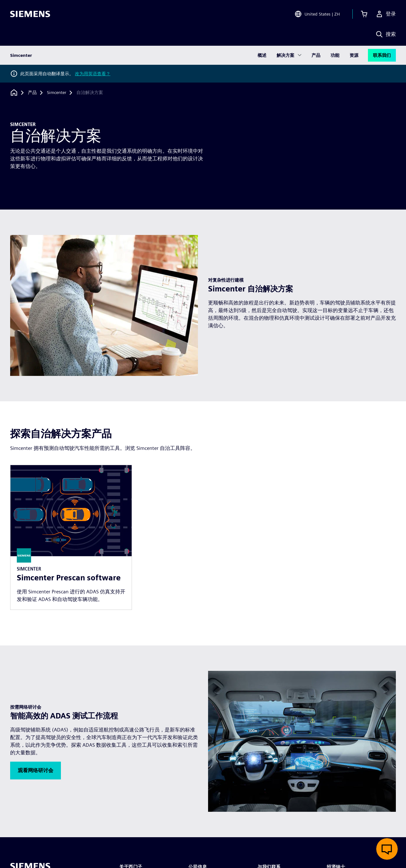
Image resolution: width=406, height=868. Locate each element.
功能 (335, 55)
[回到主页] (14, 93)
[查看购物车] (364, 14)
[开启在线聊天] (387, 849)
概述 (262, 55)
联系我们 (382, 55)
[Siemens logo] (30, 14)
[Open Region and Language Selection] (317, 14)
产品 (316, 55)
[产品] (32, 93)
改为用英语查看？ (93, 74)
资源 (354, 55)
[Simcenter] (57, 93)
